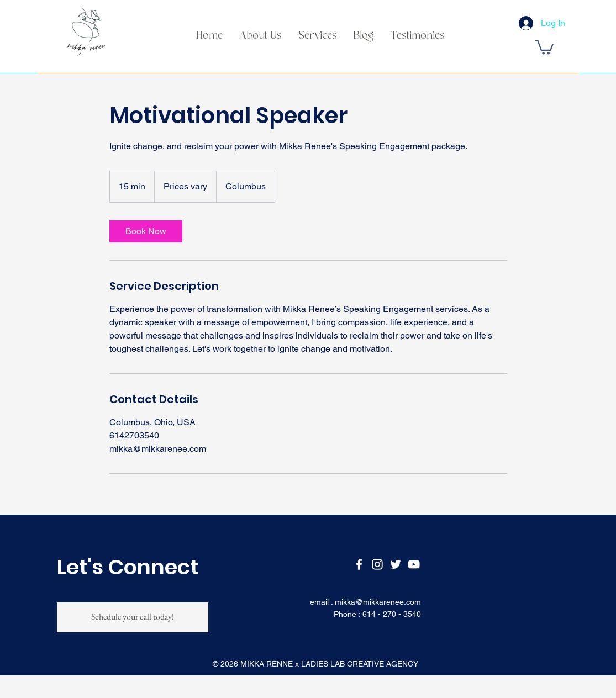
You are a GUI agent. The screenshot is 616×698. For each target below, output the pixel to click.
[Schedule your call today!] (133, 617)
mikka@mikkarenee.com (378, 602)
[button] (544, 47)
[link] (146, 231)
